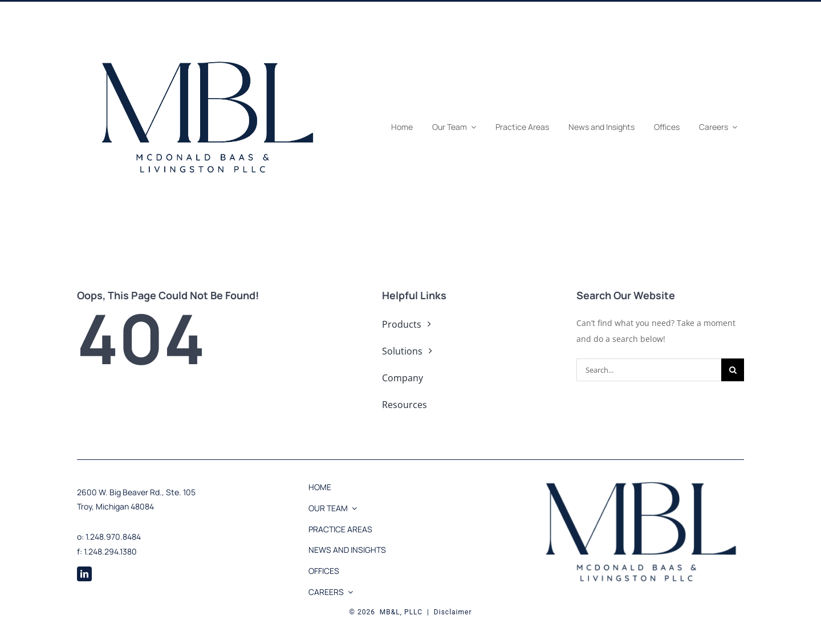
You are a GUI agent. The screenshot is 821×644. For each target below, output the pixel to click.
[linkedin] (84, 574)
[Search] (733, 370)
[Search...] (649, 370)
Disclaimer (453, 612)
